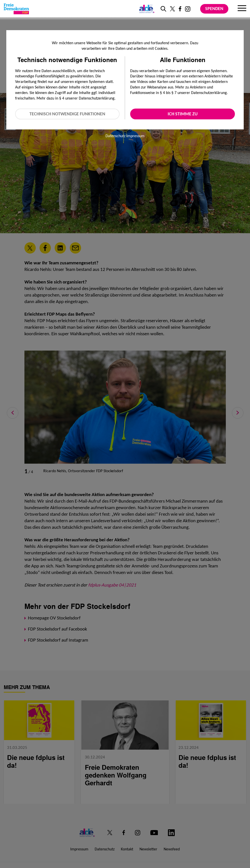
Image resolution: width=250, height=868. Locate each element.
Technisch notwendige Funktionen (67, 114)
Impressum (135, 136)
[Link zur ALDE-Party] (146, 9)
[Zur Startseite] (16, 9)
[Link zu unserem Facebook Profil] (180, 9)
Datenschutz (115, 136)
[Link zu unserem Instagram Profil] (188, 9)
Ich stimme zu (183, 114)
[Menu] (242, 9)
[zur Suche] (163, 9)
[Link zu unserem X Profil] (172, 9)
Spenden (214, 9)
